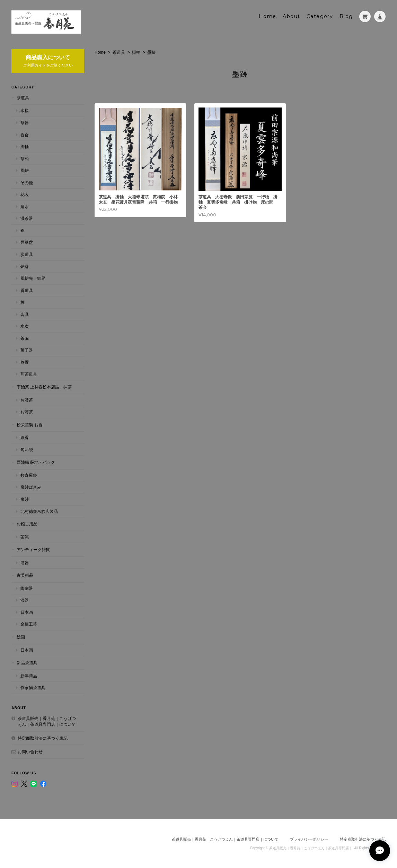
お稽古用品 (27, 524)
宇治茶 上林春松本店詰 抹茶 (44, 387)
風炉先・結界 (33, 278)
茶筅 (25, 537)
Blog (346, 16)
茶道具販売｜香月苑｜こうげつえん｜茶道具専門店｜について (47, 721)
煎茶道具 (29, 374)
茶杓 (25, 159)
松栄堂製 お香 (30, 425)
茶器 (25, 123)
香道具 (27, 290)
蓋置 (25, 362)
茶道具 (119, 52)
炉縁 (25, 267)
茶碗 (25, 338)
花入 (25, 194)
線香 (25, 437)
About (291, 16)
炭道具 (27, 254)
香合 (25, 135)
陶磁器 (27, 588)
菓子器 (27, 350)
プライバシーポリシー (309, 839)
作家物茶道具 (33, 687)
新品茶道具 (27, 663)
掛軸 (136, 52)
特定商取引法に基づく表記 (43, 738)
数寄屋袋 (29, 475)
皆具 (25, 314)
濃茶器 (27, 218)
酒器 (25, 563)
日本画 (27, 612)
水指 (25, 110)
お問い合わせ (30, 752)
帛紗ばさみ (31, 487)
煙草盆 (27, 242)
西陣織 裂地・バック (36, 462)
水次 (25, 326)
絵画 (21, 637)
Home (268, 16)
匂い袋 (27, 450)
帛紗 (25, 499)
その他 (27, 183)
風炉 (25, 170)
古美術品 (25, 575)
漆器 (25, 600)
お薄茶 (27, 412)
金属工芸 (29, 624)
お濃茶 (27, 400)
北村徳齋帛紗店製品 (39, 511)
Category (320, 16)
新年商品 (29, 676)
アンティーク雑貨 (33, 549)
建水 (25, 207)
